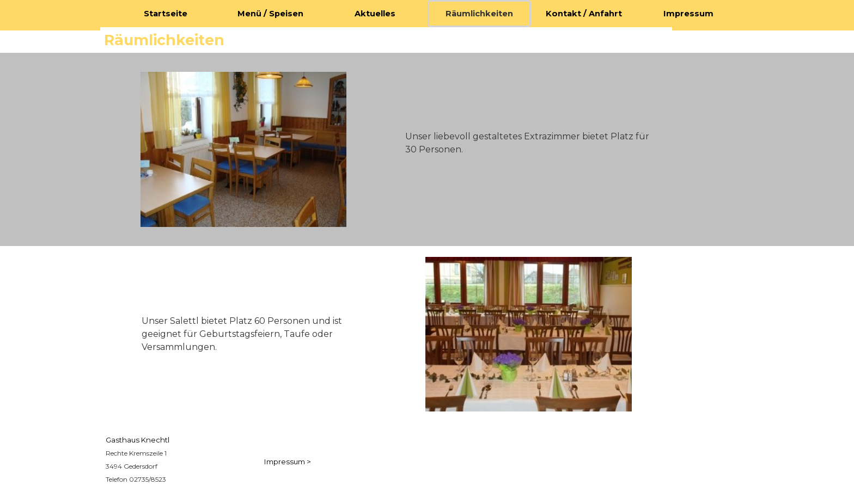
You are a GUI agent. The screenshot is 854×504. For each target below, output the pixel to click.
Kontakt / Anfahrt (584, 14)
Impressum (688, 14)
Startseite (166, 14)
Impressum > (288, 462)
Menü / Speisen (270, 14)
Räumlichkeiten (479, 14)
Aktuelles (375, 14)
